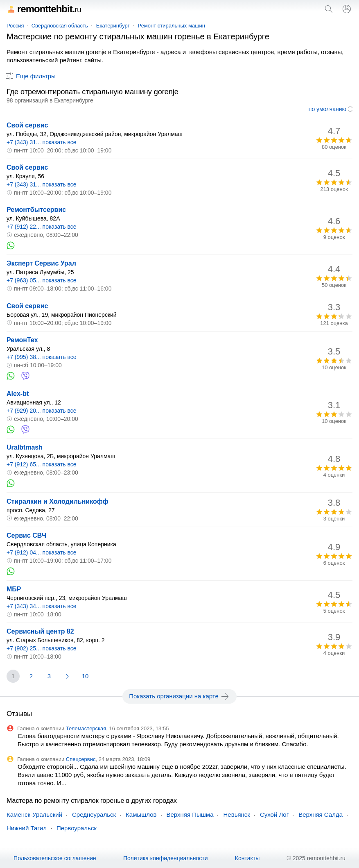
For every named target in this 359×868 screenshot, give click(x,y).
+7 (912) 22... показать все (42, 227)
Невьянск (236, 815)
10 (85, 676)
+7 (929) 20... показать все (42, 411)
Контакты (247, 858)
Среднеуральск (94, 815)
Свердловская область (60, 26)
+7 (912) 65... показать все (42, 464)
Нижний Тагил (27, 828)
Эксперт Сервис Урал (41, 263)
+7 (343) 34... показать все (42, 606)
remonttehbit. (44, 9)
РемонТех (22, 340)
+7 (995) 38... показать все (42, 357)
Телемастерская (86, 728)
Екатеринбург (113, 26)
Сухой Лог (274, 815)
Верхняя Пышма (190, 815)
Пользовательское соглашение (55, 858)
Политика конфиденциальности (166, 858)
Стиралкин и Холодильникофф (58, 501)
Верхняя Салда (321, 815)
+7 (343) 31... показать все (42, 142)
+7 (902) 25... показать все (42, 648)
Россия (15, 26)
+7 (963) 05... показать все (42, 280)
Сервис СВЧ (26, 535)
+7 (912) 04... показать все (42, 552)
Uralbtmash (25, 447)
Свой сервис (27, 125)
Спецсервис (81, 759)
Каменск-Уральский (34, 815)
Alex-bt (18, 394)
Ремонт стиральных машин (172, 26)
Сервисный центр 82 (40, 631)
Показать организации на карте (179, 696)
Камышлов (141, 815)
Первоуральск (77, 828)
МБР (14, 589)
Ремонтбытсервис (36, 210)
